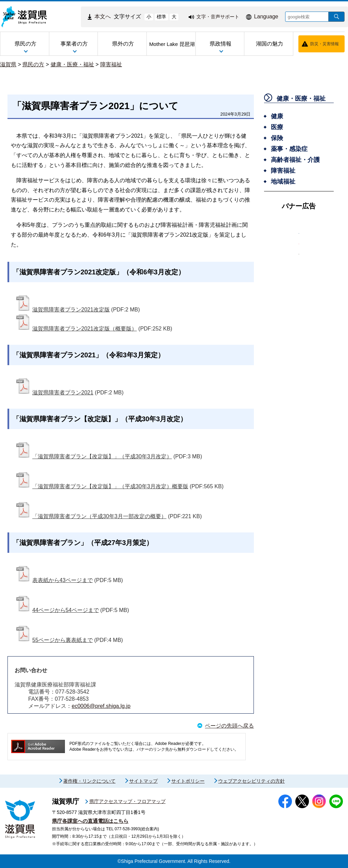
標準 (161, 17)
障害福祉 (111, 64)
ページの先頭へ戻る (229, 726)
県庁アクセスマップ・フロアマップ (127, 801)
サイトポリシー (188, 781)
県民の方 (33, 64)
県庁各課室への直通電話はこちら (90, 821)
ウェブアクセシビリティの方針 (251, 781)
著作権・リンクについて (89, 781)
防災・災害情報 (325, 44)
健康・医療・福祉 (72, 64)
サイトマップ (143, 781)
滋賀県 (8, 64)
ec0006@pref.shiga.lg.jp (101, 706)
